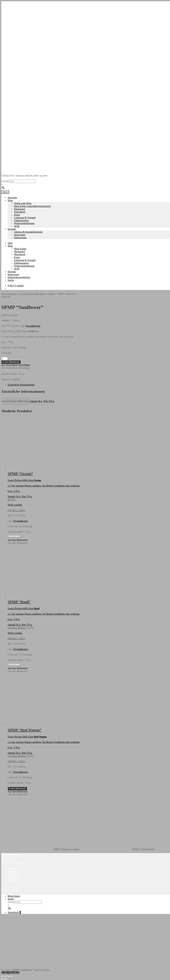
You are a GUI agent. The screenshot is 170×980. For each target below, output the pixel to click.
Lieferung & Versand (25, 218)
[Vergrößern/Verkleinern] (3, 977)
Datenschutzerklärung (19, 277)
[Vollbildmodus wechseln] (6, 977)
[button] (16, 365)
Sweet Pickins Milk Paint (32, 294)
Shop (10, 200)
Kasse (17, 215)
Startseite (12, 198)
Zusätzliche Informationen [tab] (21, 385)
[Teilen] (9, 977)
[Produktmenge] (4, 359)
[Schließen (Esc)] (12, 977)
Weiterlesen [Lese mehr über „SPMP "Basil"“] (14, 665)
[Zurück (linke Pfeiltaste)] (3, 979)
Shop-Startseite (9, 294)
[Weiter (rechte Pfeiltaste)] (6, 979)
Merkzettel (19, 209)
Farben (51, 294)
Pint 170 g (49, 401)
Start (10, 243)
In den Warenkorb (11, 362)
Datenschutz (20, 238)
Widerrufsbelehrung (24, 223)
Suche (4, 181)
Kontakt (12, 229)
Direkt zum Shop (23, 203)
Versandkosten (33, 326)
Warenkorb (20, 212)
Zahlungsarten (21, 220)
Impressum (20, 235)
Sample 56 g (36, 401)
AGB (17, 226)
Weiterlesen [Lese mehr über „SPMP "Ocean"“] (14, 537)
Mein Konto (20, 249)
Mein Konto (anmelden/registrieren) (32, 206)
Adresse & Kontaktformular (28, 232)
